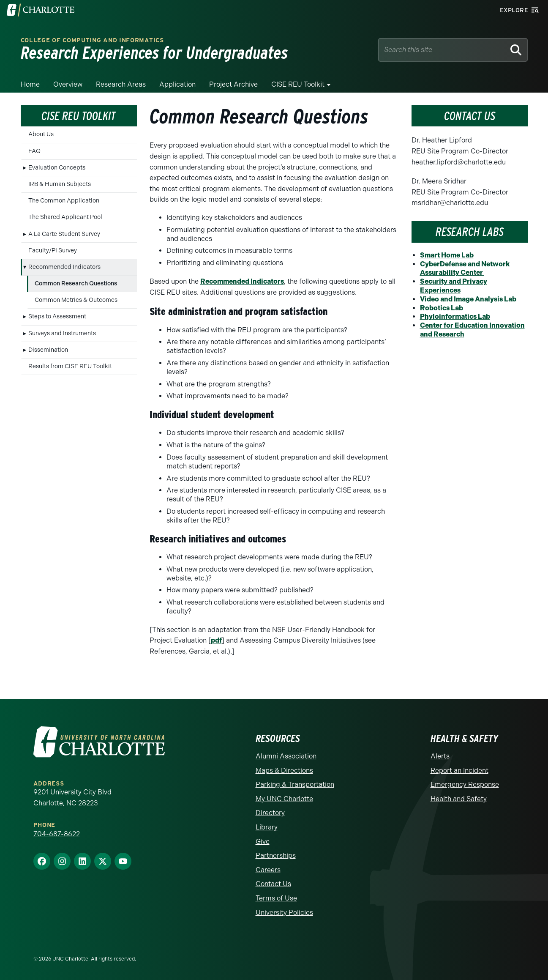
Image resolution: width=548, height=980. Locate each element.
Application (177, 84)
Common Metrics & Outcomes (76, 300)
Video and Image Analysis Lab (468, 299)
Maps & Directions (284, 771)
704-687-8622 (57, 834)
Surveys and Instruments (62, 333)
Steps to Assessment (57, 316)
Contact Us (273, 884)
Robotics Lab (442, 308)
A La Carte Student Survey (64, 234)
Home (30, 84)
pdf (216, 640)
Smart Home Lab (447, 255)
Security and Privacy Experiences (454, 286)
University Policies (284, 913)
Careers (268, 870)
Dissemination (48, 350)
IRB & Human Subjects (60, 184)
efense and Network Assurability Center (465, 268)
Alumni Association (286, 756)
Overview (68, 84)
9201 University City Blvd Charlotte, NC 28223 (72, 798)
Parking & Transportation (295, 784)
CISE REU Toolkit (298, 84)
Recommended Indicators (64, 267)
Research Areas (121, 84)
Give (263, 842)
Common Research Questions (76, 283)
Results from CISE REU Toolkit (70, 366)
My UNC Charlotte (284, 799)
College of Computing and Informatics (92, 40)
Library (267, 827)
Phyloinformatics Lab (455, 316)
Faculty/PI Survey (53, 250)
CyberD (432, 264)
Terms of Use (276, 898)
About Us (41, 134)
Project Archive (233, 84)
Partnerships (276, 855)
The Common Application (64, 201)
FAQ (34, 151)
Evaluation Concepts (57, 168)
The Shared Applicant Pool (65, 217)
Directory (270, 813)
